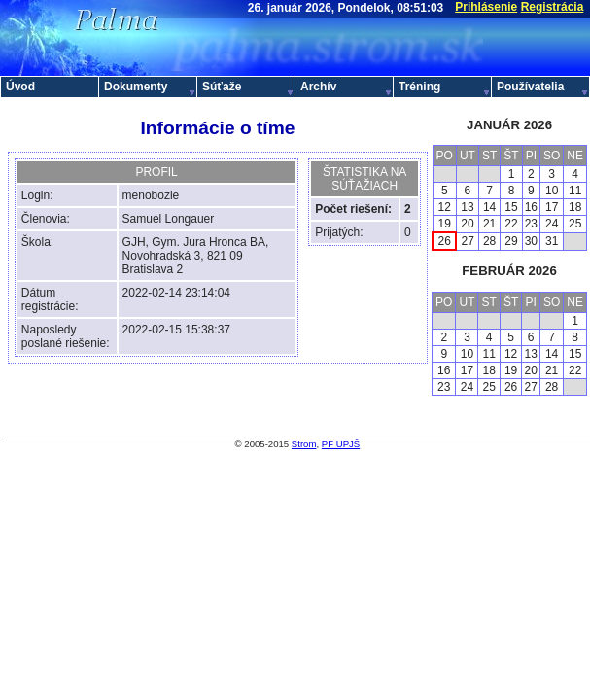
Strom (304, 444)
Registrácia (553, 7)
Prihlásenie (486, 7)
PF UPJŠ (341, 444)
